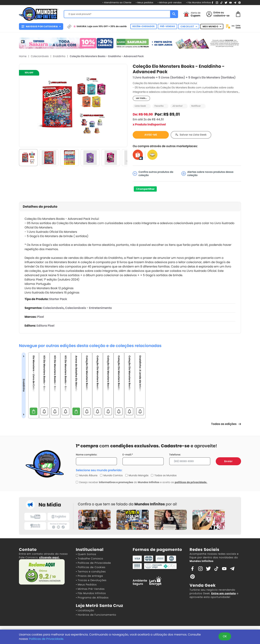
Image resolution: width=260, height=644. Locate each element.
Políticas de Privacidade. (47, 639)
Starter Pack (58, 299)
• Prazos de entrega (89, 576)
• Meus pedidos (145, 3)
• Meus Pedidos (86, 585)
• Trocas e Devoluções (91, 580)
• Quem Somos (86, 554)
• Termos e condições (91, 572)
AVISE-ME (151, 135)
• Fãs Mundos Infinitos (198, 3)
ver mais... (141, 98)
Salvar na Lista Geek (193, 135)
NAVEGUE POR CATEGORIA (41, 26)
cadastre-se (221, 16)
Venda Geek (203, 585)
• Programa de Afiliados (92, 598)
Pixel (41, 317)
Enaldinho (59, 56)
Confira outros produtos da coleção (153, 174)
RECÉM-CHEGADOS (144, 26)
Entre (217, 12)
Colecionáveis (40, 56)
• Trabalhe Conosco (89, 559)
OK (225, 636)
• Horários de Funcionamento (96, 615)
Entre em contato (224, 593)
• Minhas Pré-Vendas (90, 589)
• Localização (85, 610)
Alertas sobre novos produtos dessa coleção (207, 174)
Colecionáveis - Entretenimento (88, 308)
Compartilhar (146, 189)
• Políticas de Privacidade (93, 563)
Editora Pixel (45, 326)
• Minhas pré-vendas (170, 3)
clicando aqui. (49, 557)
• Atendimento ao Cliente (117, 3)
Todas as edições (226, 424)
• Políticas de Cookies (91, 567)
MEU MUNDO (212, 26)
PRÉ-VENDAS (167, 26)
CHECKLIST (189, 26)
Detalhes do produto (40, 207)
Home (23, 56)
